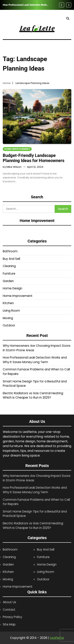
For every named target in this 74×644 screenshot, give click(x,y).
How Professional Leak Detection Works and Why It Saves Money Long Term (25, 5)
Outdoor (9, 325)
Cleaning (9, 266)
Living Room (11, 311)
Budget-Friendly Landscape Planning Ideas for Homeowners (34, 158)
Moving (8, 318)
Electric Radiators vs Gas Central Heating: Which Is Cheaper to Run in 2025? (33, 395)
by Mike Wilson (12, 167)
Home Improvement (17, 149)
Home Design (12, 288)
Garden (8, 281)
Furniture (9, 274)
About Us (9, 602)
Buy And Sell (11, 259)
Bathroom (10, 251)
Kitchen (8, 303)
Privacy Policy (12, 617)
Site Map (9, 624)
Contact (9, 610)
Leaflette (57, 638)
